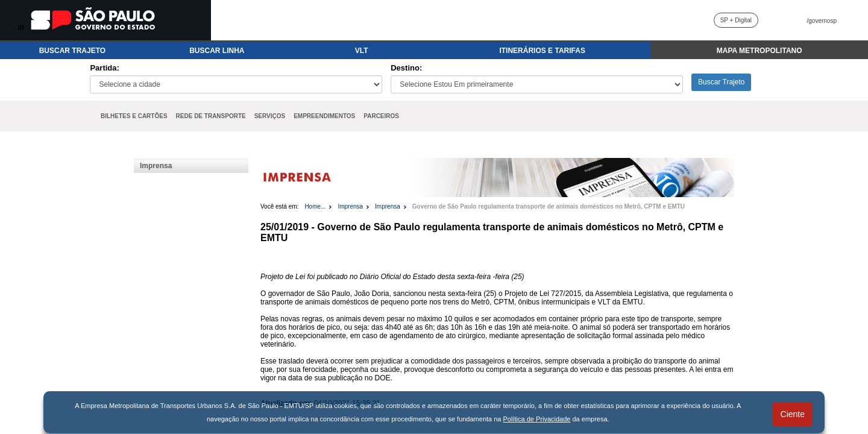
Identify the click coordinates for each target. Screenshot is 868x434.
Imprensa (156, 166)
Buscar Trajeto (721, 82)
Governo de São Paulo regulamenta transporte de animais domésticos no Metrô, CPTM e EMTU (549, 206)
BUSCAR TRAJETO (72, 51)
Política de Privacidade (537, 419)
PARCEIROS (381, 116)
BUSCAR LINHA (217, 51)
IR (21, 28)
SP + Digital (736, 20)
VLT (362, 51)
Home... (315, 206)
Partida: (104, 68)
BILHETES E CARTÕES (134, 116)
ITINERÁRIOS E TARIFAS (542, 51)
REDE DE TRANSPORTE (211, 116)
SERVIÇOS (270, 116)
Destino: (406, 68)
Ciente (793, 414)
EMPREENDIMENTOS (324, 116)
